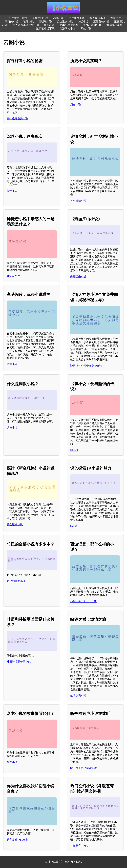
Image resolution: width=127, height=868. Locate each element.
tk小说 (74, 526)
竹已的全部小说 (16, 581)
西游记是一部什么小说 (84, 601)
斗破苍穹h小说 (79, 846)
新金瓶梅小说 (15, 524)
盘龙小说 (12, 762)
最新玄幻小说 (40, 18)
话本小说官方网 (69, 25)
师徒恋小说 (13, 276)
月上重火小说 (65, 22)
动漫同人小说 (67, 29)
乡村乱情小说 (78, 201)
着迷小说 (12, 191)
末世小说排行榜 (92, 25)
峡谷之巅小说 (78, 696)
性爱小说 (116, 18)
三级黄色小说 (101, 22)
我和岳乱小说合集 (17, 840)
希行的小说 (12, 22)
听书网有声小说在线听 (84, 768)
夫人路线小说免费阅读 (26, 25)
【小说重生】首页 (17, 18)
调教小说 (12, 428)
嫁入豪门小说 (97, 18)
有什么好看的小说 (17, 118)
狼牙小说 (28, 22)
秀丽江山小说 (78, 276)
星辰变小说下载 (45, 29)
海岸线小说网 (114, 25)
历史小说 (76, 105)
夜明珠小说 (45, 22)
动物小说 (58, 18)
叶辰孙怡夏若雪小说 (19, 662)
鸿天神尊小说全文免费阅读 (86, 366)
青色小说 (86, 29)
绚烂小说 (83, 22)
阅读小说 (12, 364)
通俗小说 (49, 25)
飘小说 (74, 450)
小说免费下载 (77, 18)
